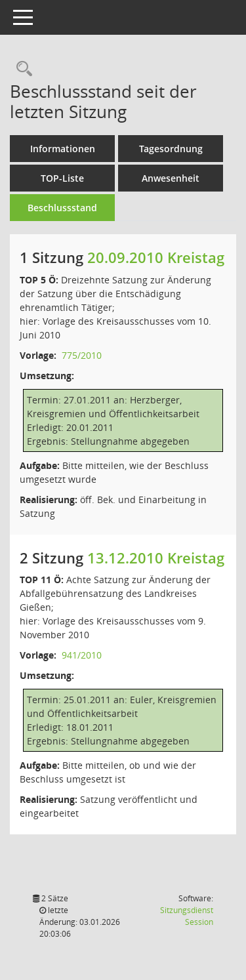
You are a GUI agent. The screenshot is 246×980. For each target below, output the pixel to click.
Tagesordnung (171, 149)
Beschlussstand (62, 208)
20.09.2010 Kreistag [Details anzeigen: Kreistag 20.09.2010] (156, 257)
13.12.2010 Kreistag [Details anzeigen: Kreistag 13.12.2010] (156, 558)
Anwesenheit (171, 178)
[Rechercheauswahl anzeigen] (21, 69)
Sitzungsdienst (187, 916)
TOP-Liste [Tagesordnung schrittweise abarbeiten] (62, 178)
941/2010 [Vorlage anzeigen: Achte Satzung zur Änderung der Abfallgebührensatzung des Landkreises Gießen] (82, 655)
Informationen (63, 149)
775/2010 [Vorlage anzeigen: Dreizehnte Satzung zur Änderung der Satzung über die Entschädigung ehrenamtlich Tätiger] (82, 355)
